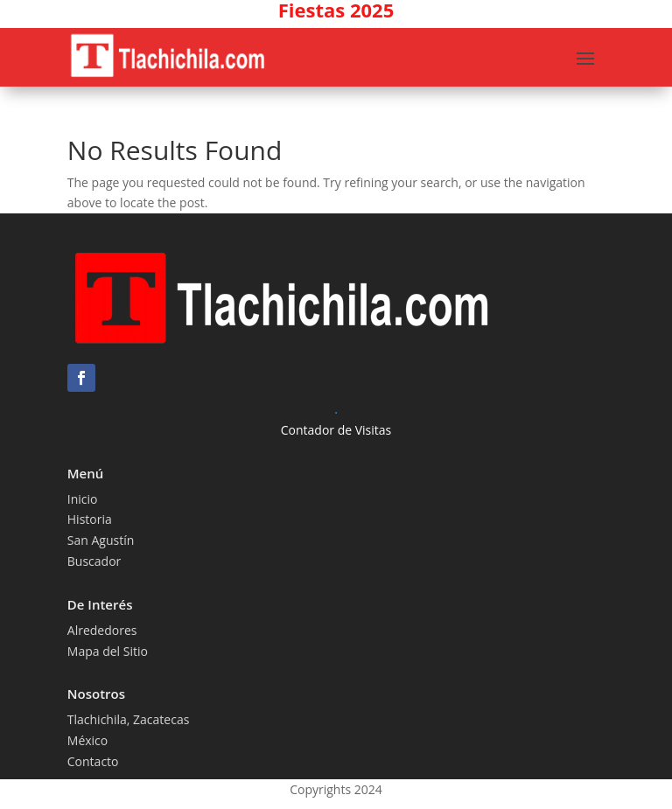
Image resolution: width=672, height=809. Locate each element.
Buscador (94, 561)
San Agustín (101, 540)
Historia (90, 519)
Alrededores (102, 630)
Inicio (83, 499)
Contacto (93, 761)
